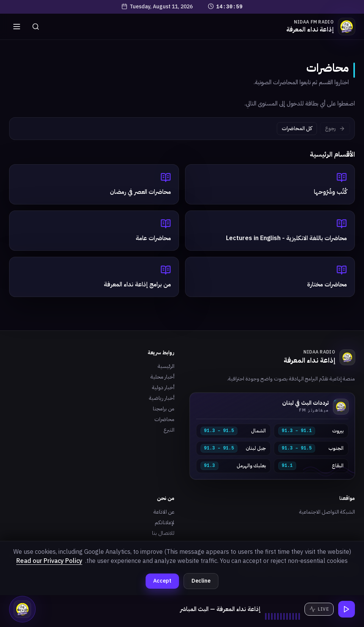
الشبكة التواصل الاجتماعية (327, 512)
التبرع (169, 430)
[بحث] (36, 27)
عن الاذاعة (164, 512)
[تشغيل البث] (347, 609)
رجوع (335, 128)
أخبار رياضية (162, 398)
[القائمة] (17, 27)
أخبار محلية (162, 377)
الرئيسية (166, 366)
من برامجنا (164, 409)
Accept (162, 581)
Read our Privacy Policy (49, 561)
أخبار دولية (163, 387)
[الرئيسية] (321, 27)
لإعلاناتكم (165, 522)
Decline (201, 581)
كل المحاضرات (297, 128)
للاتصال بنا (163, 533)
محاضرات (164, 419)
